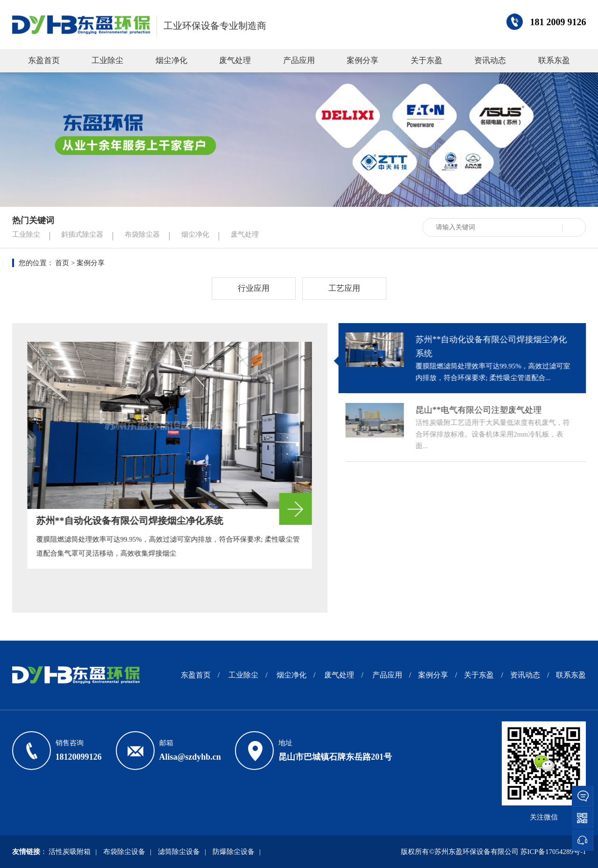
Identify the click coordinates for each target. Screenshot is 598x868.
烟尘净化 (171, 60)
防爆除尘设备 (234, 852)
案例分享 (363, 60)
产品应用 (299, 60)
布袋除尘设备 (124, 852)
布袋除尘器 (142, 234)
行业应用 (254, 288)
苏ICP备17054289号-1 (553, 852)
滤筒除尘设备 (179, 852)
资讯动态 (490, 60)
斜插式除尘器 (82, 234)
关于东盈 (427, 60)
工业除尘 (107, 60)
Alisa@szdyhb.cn (190, 757)
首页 (62, 263)
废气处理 (235, 60)
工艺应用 (344, 288)
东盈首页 (44, 60)
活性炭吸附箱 (70, 852)
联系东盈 (554, 60)
